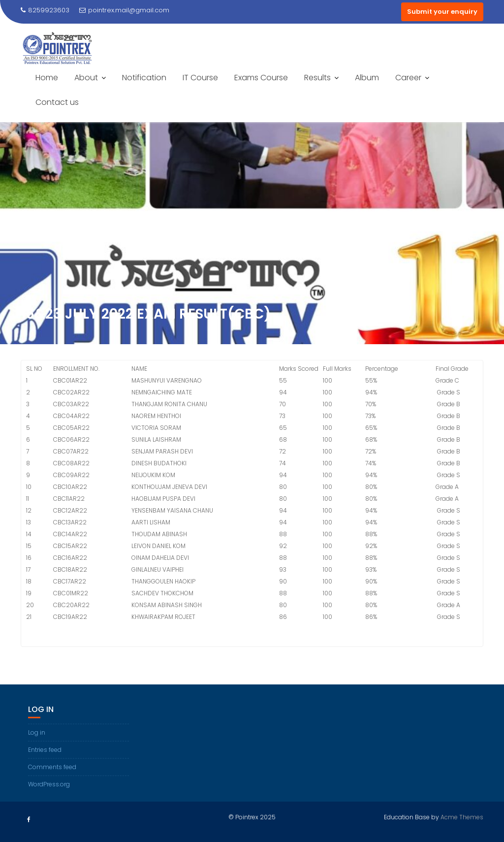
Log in (37, 753)
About (86, 78)
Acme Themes (462, 815)
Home (47, 78)
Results (317, 78)
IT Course (200, 78)
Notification (144, 78)
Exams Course (261, 78)
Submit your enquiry (442, 12)
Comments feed (52, 787)
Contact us (57, 102)
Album (367, 78)
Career (408, 78)
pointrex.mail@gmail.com (124, 10)
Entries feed (45, 770)
